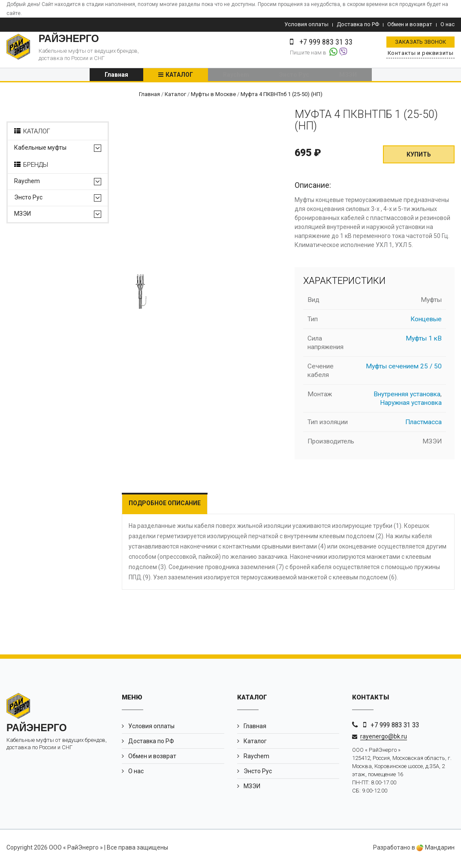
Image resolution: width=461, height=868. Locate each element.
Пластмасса (423, 425)
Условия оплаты (306, 24)
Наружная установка (411, 405)
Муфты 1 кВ (424, 341)
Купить (419, 157)
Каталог (179, 76)
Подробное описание (165, 506)
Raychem (236, 76)
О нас (447, 24)
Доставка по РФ (358, 24)
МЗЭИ (348, 76)
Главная (116, 76)
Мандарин (435, 850)
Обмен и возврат (410, 24)
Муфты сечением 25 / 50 (404, 369)
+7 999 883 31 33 (395, 727)
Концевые (426, 322)
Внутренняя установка (407, 397)
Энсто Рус (294, 76)
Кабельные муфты (40, 150)
